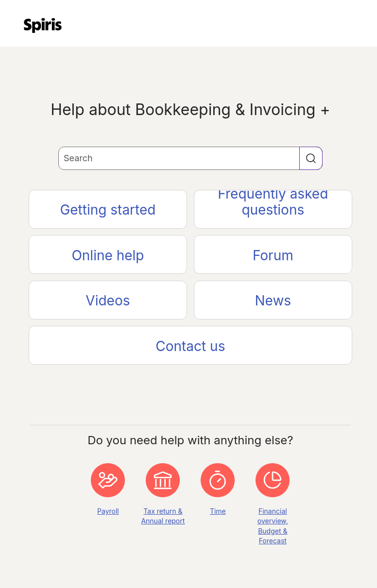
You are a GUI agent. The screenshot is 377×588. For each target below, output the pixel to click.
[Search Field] (190, 158)
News (273, 301)
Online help (108, 255)
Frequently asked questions (273, 204)
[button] (311, 158)
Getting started (108, 210)
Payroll (108, 511)
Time (218, 511)
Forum (273, 255)
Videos (108, 301)
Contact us (190, 346)
